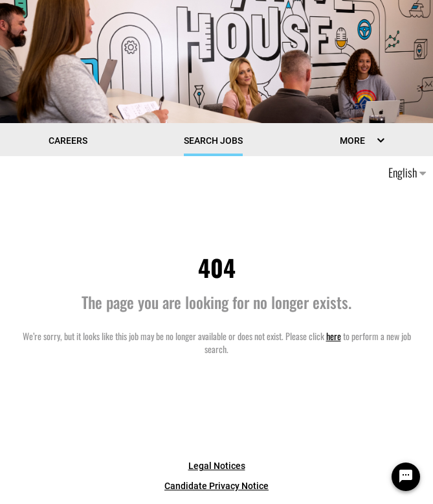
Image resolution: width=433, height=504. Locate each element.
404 (217, 267)
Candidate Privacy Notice (217, 486)
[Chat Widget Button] (406, 477)
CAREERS (68, 141)
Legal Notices (217, 466)
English (407, 172)
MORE (352, 141)
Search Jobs (213, 141)
